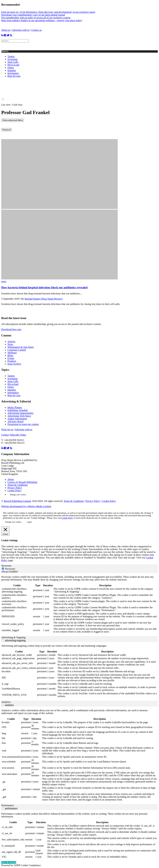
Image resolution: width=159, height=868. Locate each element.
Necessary (10, 569)
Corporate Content (17, 350)
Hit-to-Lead (13, 65)
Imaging (12, 70)
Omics (11, 68)
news (4, 281)
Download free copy (11, 329)
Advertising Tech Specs (19, 416)
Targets (11, 56)
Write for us (7, 429)
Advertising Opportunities (20, 413)
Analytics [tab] (6, 702)
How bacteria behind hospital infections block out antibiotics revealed (44, 287)
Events (11, 358)
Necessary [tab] (6, 566)
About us (6, 30)
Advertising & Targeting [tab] (13, 637)
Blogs (10, 355)
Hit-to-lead (13, 384)
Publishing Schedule (18, 410)
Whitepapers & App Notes (21, 347)
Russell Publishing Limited (17, 501)
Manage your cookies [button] (18, 495)
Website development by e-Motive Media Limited (26, 506)
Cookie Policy (15, 491)
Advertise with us (21, 30)
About (11, 479)
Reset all (7, 130)
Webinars (12, 353)
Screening (12, 59)
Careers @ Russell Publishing (22, 482)
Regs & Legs (14, 76)
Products (12, 361)
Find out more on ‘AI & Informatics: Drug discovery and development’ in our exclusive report (48, 12)
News (10, 344)
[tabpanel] (79, 605)
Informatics (13, 73)
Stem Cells (13, 62)
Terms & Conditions (18, 485)
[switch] (3, 640)
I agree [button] (29, 522)
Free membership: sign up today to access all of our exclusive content (36, 18)
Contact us (36, 30)
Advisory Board (15, 421)
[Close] (5, 531)
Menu (5, 51)
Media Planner (15, 407)
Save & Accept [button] (9, 862)
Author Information (17, 419)
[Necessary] (3, 569)
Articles (11, 341)
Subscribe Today (18, 435)
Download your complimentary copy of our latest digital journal (33, 15)
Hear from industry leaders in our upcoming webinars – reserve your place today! (42, 20)
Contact (5, 435)
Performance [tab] (8, 805)
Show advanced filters (13, 120)
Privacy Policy (15, 488)
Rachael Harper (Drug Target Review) (43, 299)
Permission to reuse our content (23, 424)
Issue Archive (14, 364)
